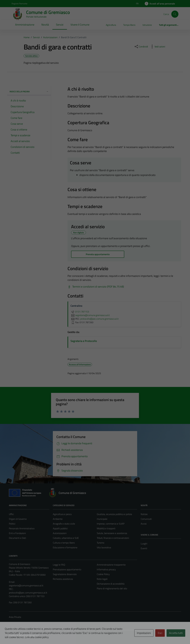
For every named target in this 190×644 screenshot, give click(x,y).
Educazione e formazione (65, 547)
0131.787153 (80, 312)
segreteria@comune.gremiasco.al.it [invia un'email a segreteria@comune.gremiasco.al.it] (90, 315)
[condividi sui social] (141, 47)
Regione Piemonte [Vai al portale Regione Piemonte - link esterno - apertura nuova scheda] (19, 3)
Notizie (144, 514)
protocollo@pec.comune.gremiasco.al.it (28, 593)
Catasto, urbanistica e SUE (66, 538)
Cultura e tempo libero (64, 543)
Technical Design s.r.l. (29, 636)
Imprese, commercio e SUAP (111, 524)
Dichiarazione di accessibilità (111, 584)
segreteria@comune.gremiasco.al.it (26, 585)
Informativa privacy (106, 569)
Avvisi (144, 524)
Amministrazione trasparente (111, 565)
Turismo (100, 543)
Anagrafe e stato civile (64, 524)
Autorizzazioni (60, 533)
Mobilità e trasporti (106, 528)
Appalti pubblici (60, 528)
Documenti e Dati (17, 538)
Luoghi (144, 544)
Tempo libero (129, 25)
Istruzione (147, 25)
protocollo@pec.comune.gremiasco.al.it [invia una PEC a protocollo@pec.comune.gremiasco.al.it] (99, 319)
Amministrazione (25, 25)
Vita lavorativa (104, 547)
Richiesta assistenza (63, 579)
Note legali (102, 579)
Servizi (60, 25)
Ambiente (58, 519)
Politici (12, 524)
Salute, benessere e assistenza (112, 533)
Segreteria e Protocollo (84, 341)
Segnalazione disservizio (65, 574)
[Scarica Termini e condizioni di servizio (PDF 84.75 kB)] (96, 287)
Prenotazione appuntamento (67, 569)
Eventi (144, 548)
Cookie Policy (103, 574)
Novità (45, 25)
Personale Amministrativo (22, 528)
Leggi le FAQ (59, 565)
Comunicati (146, 519)
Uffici (11, 514)
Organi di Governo (18, 519)
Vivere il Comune (80, 25)
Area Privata (15, 617)
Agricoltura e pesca (62, 514)
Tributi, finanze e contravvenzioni (113, 538)
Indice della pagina (29, 91)
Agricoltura (111, 25)
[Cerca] (175, 14)
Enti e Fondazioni (17, 533)
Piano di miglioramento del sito (112, 588)
